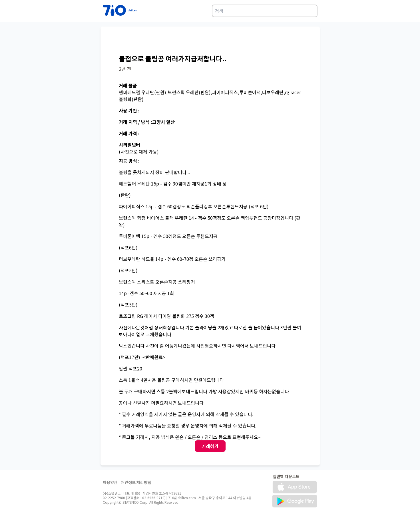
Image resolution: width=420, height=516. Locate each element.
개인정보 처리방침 (136, 482)
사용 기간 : (129, 110)
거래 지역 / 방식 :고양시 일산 (147, 122)
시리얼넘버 (129, 145)
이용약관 (110, 482)
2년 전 (125, 69)
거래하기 (210, 446)
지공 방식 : (129, 161)
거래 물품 (128, 85)
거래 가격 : (129, 133)
